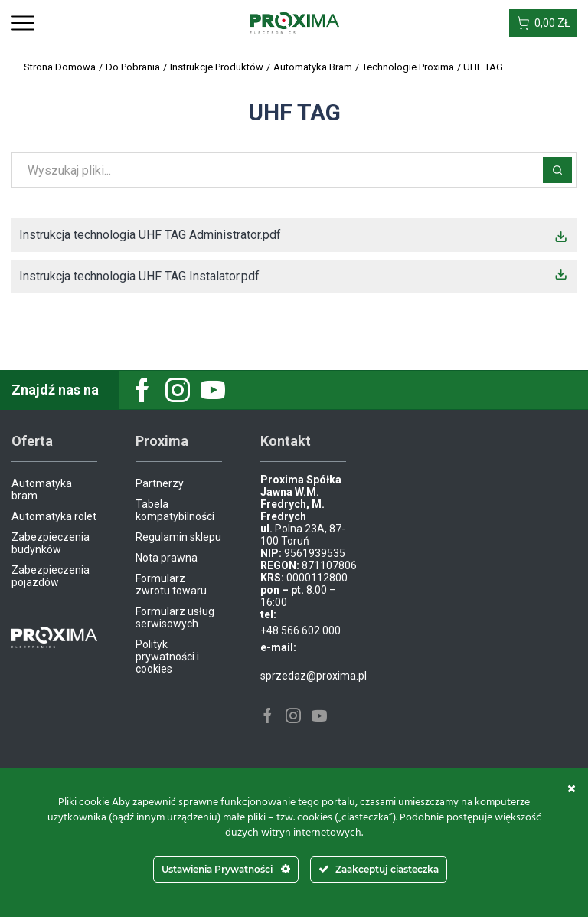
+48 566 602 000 (301, 630)
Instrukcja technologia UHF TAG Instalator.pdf (139, 276)
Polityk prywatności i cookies (167, 657)
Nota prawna (167, 558)
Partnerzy (160, 483)
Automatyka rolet (54, 516)
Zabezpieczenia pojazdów (51, 576)
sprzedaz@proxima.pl (314, 676)
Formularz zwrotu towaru (171, 585)
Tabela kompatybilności (175, 510)
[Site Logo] (294, 22)
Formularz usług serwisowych (175, 617)
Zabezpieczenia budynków (51, 543)
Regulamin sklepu (178, 537)
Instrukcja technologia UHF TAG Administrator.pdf (150, 235)
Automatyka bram (42, 490)
